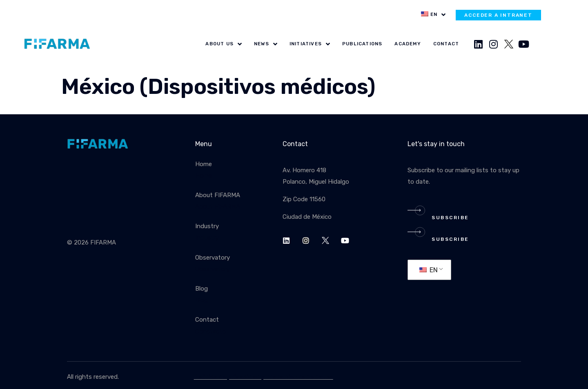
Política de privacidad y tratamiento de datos (264, 377)
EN (429, 270)
